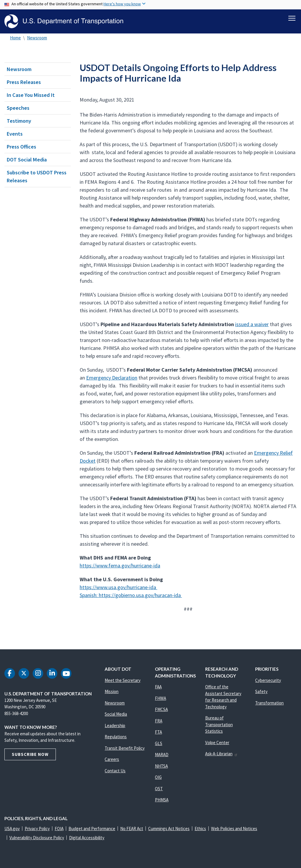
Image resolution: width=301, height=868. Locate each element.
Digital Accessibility (87, 838)
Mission (112, 691)
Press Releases (24, 82)
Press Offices (21, 147)
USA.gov (12, 829)
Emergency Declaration (112, 378)
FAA (158, 687)
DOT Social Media (27, 160)
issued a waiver (252, 324)
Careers (112, 759)
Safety (261, 691)
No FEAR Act (132, 829)
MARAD (162, 755)
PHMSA (162, 800)
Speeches (18, 108)
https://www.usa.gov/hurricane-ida (118, 587)
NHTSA (161, 766)
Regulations (116, 737)
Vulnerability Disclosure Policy (37, 838)
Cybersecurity (268, 680)
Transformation (269, 703)
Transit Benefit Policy (125, 748)
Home (15, 38)
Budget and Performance (92, 829)
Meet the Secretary (123, 680)
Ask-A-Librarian (221, 754)
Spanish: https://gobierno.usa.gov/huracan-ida (131, 595)
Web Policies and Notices (234, 829)
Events (15, 134)
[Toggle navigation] (292, 18)
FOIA (59, 829)
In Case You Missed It (31, 95)
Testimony (19, 121)
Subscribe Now (30, 754)
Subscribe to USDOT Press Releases (37, 176)
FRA (159, 721)
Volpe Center (217, 743)
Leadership (115, 725)
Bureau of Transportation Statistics (219, 724)
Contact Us (115, 771)
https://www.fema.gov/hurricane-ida (120, 566)
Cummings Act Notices (169, 829)
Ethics (200, 829)
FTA (158, 732)
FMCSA (161, 709)
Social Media (116, 714)
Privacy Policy (37, 829)
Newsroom (37, 38)
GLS (159, 743)
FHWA (160, 698)
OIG (158, 777)
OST (159, 789)
